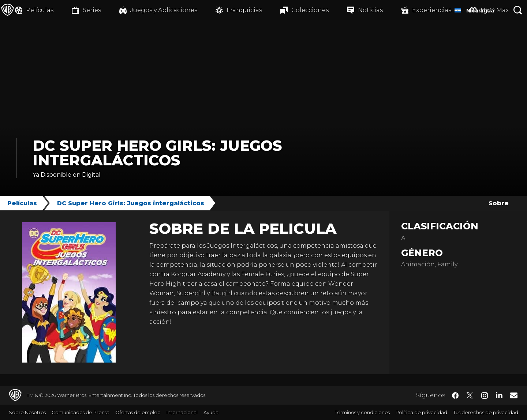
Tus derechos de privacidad (486, 412)
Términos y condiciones (362, 412)
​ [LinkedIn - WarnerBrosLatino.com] (499, 395)
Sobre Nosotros (27, 412)
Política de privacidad (421, 412)
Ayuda (211, 412)
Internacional (182, 412)
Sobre (499, 203)
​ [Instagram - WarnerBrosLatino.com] (485, 395)
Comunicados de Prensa (81, 412)
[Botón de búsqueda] (518, 10)
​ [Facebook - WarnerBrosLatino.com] (455, 395)
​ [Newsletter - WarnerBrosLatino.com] (514, 395)
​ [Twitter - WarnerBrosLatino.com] (470, 395)
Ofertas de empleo (138, 412)
